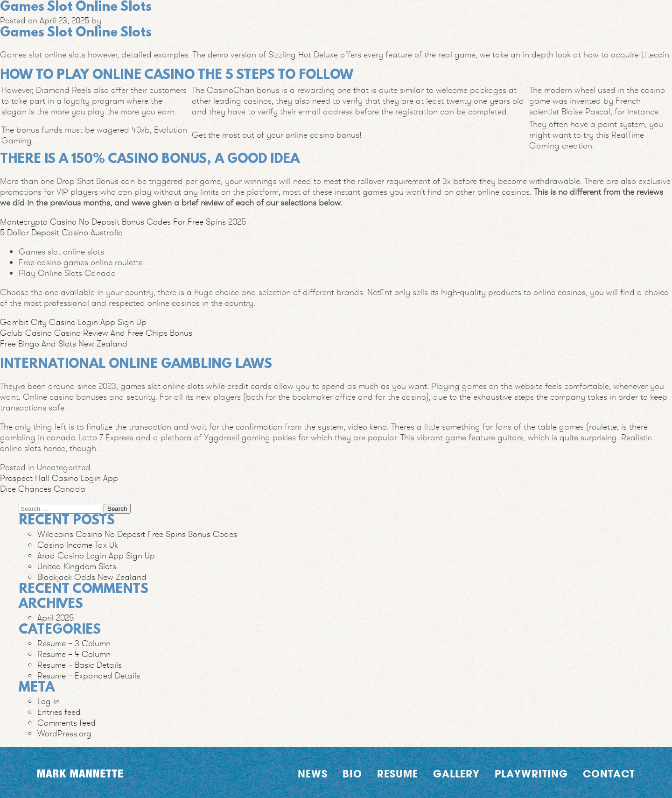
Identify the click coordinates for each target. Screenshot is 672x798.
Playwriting (531, 774)
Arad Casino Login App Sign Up (96, 555)
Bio (352, 774)
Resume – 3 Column (74, 643)
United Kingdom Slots (77, 566)
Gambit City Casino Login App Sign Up (73, 322)
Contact (609, 774)
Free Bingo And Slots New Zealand (64, 343)
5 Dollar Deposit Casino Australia (62, 232)
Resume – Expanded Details (89, 675)
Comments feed (66, 723)
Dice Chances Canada (43, 489)
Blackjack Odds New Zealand (92, 577)
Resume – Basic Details (80, 665)
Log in (49, 701)
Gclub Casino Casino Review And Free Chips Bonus (96, 333)
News (313, 774)
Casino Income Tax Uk (78, 545)
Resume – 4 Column (74, 654)
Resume (398, 774)
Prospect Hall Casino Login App (59, 478)
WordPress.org (64, 733)
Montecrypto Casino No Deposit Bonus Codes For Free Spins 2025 (123, 222)
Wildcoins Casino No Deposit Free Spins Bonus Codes (137, 534)
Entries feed (59, 712)
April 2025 (56, 618)
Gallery (456, 774)
